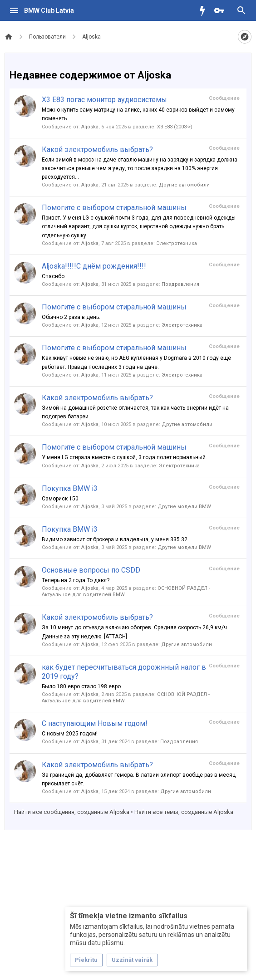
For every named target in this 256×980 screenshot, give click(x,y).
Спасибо (53, 276)
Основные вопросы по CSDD (91, 570)
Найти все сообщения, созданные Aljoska (72, 812)
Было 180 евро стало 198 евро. (82, 686)
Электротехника (177, 243)
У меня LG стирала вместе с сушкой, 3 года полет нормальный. (124, 457)
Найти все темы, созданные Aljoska (184, 812)
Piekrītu (86, 960)
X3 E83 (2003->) (175, 127)
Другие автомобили (184, 185)
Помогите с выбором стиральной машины (114, 208)
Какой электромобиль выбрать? (97, 149)
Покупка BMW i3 (70, 488)
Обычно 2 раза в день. (71, 317)
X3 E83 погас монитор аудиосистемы (104, 100)
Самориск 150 (60, 499)
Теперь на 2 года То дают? (76, 580)
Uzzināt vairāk (132, 960)
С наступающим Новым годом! (95, 723)
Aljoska (90, 127)
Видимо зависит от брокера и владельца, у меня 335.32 (115, 539)
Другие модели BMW (184, 507)
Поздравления (180, 284)
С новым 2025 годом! (70, 734)
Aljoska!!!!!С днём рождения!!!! (94, 266)
